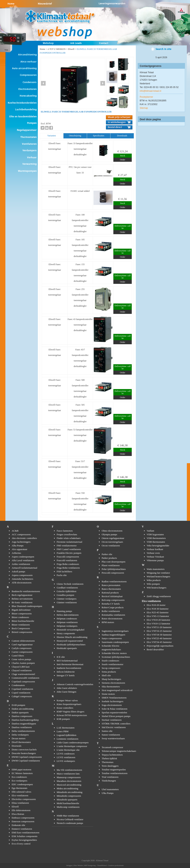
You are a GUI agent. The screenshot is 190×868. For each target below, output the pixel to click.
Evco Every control (21, 844)
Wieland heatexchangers (159, 576)
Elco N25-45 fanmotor (158, 612)
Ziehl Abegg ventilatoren (159, 596)
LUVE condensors (66, 754)
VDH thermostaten (156, 542)
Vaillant (150, 531)
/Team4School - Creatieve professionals (110, 865)
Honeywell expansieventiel (70, 641)
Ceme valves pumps (21, 659)
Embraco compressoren (23, 818)
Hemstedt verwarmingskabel (71, 630)
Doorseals (17, 746)
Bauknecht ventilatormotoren (26, 591)
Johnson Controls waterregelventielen (75, 684)
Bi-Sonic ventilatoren (22, 602)
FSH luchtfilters (64, 571)
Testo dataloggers (110, 766)
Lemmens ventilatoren (68, 739)
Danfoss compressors (22, 716)
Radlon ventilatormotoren (114, 581)
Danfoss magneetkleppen (24, 724)
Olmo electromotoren (112, 531)
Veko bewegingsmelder (158, 546)
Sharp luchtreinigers (111, 679)
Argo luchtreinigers (21, 542)
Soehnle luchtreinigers (113, 701)
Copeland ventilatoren (22, 689)
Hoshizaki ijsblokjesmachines (71, 644)
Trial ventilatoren (110, 777)
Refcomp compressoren (113, 600)
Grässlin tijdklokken (67, 591)
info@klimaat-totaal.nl (150, 91)
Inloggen (69, 865)
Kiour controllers (65, 708)
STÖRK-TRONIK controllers (116, 724)
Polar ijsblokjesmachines (114, 569)
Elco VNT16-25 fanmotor (159, 631)
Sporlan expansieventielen (114, 712)
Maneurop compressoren (69, 777)
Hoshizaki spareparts (67, 648)
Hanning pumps (64, 611)
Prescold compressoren (113, 573)
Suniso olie (107, 731)
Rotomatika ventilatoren (113, 615)
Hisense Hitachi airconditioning (72, 637)
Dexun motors (19, 738)
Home (42, 49)
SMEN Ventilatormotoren (114, 698)
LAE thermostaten (66, 728)
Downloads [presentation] (122, 136)
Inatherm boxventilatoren (69, 668)
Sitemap (144, 108)
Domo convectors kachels (24, 750)
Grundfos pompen (65, 595)
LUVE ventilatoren (66, 757)
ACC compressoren (21, 534)
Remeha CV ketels (111, 604)
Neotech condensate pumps (70, 823)
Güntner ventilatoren (67, 602)
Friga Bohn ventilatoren (68, 568)
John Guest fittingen (67, 692)
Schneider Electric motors (114, 653)
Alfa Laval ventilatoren (23, 560)
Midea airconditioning (68, 788)
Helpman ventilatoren (67, 622)
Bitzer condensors (20, 617)
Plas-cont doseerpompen (113, 562)
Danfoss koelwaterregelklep (25, 720)
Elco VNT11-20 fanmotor (159, 627)
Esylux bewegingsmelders (24, 840)
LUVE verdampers (66, 761)
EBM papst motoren (21, 770)
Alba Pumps (18, 546)
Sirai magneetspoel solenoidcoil (117, 690)
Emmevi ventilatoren (22, 829)
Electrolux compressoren (24, 799)
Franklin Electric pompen (69, 553)
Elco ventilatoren (20, 795)
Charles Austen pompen (23, 663)
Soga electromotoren (112, 705)
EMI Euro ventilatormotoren (26, 833)
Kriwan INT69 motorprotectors (72, 715)
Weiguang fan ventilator (158, 573)
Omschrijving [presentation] (75, 136)
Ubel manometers (110, 789)
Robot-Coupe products (113, 607)
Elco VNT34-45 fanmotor (159, 642)
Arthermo (16, 553)
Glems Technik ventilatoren (70, 584)
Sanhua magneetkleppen (113, 635)
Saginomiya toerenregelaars (115, 631)
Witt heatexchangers (157, 588)
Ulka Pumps (108, 793)
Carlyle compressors (22, 648)
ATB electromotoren (22, 583)
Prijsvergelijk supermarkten (160, 646)
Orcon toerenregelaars (112, 542)
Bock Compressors (21, 628)
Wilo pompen (153, 584)
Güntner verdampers (67, 599)
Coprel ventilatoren (21, 693)
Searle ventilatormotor (113, 664)
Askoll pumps (18, 571)
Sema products (109, 672)
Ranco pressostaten (111, 585)
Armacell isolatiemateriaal (24, 568)
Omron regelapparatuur (113, 538)
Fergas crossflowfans (67, 534)
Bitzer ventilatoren (21, 625)
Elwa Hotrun (18, 814)
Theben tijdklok (109, 758)
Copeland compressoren (23, 682)
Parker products (109, 558)
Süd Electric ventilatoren (114, 727)
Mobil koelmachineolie (68, 803)
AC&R (15, 531)
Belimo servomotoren (22, 599)
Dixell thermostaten (21, 742)
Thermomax (108, 762)
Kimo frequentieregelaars (69, 704)
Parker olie (107, 554)
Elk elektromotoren (21, 810)
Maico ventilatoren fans (68, 774)
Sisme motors (108, 694)
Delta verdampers (20, 735)
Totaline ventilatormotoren (115, 773)
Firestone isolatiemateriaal (70, 542)
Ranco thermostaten (111, 589)
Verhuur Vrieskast (155, 557)
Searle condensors (110, 661)
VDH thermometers (156, 538)
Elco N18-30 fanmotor (158, 609)
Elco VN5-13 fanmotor (158, 616)
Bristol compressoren (22, 632)
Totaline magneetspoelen (114, 770)
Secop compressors (111, 668)
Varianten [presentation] (52, 136)
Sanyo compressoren (112, 638)
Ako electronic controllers (24, 538)
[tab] (52, 136)
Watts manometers (156, 569)
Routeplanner (146, 97)
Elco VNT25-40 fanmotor (159, 638)
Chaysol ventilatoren (22, 670)
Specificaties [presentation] (99, 136)
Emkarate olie (18, 825)
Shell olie (106, 675)
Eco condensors (19, 777)
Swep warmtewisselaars (113, 738)
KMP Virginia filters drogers (71, 712)
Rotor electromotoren (112, 619)
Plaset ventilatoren (111, 565)
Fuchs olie (62, 575)
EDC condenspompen (22, 784)
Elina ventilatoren (20, 803)
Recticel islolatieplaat (112, 596)
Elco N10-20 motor (156, 605)
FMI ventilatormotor (67, 546)
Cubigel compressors (22, 696)
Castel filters (18, 656)
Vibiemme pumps (155, 560)
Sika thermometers (111, 687)
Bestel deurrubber (155, 649)
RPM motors (108, 622)
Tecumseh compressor (112, 747)
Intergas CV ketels (66, 675)
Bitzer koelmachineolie (23, 621)
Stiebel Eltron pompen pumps (116, 716)
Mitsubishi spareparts (67, 800)
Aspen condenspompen (23, 557)
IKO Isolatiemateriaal (67, 661)
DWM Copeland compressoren (27, 757)
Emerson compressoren (23, 821)
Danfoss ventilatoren (22, 727)
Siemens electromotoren (113, 683)
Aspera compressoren (22, 575)
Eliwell (71, 49)
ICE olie (61, 657)
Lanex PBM (63, 731)
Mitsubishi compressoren (69, 796)
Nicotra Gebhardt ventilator (70, 819)
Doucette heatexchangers (24, 753)
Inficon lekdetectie (66, 672)
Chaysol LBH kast (21, 667)
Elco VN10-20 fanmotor (159, 620)
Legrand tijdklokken (67, 735)
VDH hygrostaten (155, 534)
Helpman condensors (67, 619)
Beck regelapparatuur (22, 595)
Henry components (66, 633)
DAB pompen (18, 705)
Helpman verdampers (67, 626)
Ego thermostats (19, 788)
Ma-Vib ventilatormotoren (69, 770)
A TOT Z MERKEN (56, 49)
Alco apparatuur (19, 549)
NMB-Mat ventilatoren (68, 816)
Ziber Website (78, 865)
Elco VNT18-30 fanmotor (159, 635)
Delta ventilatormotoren (23, 731)
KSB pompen (63, 719)
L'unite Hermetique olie (68, 750)
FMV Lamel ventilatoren (69, 549)
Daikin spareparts (20, 712)
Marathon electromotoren (69, 781)
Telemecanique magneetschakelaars (119, 751)
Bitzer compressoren (22, 614)
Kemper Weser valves (67, 700)
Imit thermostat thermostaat (70, 664)
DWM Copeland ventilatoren (26, 761)
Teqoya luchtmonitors (112, 755)
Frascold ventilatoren (67, 560)
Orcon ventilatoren (111, 546)
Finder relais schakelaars (69, 538)
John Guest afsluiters (67, 688)
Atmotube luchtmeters (22, 579)
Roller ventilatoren (111, 611)
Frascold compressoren (68, 557)
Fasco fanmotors (65, 531)
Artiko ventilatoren (21, 564)
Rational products (110, 593)
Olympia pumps (109, 534)
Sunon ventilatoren (111, 735)
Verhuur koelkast (155, 549)
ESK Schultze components (25, 836)
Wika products (154, 580)
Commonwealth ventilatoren (25, 678)
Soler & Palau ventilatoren (114, 709)
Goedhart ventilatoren (67, 588)
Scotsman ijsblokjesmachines (116, 657)
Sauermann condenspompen (115, 642)
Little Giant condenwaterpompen (73, 742)
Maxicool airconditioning (69, 785)
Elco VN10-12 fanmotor (159, 624)
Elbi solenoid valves (21, 792)
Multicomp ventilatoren (68, 807)
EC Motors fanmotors (22, 773)
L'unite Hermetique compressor (72, 746)
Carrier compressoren (22, 652)
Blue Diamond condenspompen (27, 606)
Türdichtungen (109, 781)
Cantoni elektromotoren (23, 641)
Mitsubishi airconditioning (70, 792)
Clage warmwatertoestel (23, 674)
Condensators (18, 685)
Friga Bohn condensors (68, 564)
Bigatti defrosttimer (21, 610)
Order (123, 160)
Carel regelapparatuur (22, 644)
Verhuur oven (153, 553)
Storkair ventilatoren (112, 720)
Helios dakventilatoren (68, 615)
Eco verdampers (19, 781)
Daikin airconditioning (23, 709)
